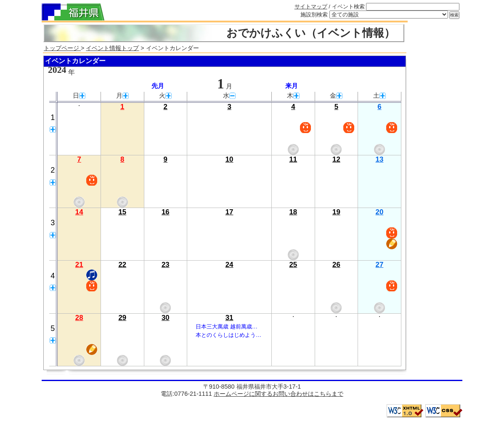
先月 (158, 86)
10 (229, 159)
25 (293, 265)
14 (79, 212)
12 (336, 159)
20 (380, 212)
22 (122, 265)
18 (293, 212)
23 (166, 265)
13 (380, 159)
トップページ (62, 48)
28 (79, 318)
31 (229, 318)
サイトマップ (311, 7)
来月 (292, 86)
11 (293, 159)
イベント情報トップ (112, 48)
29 (122, 318)
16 (166, 212)
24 (229, 265)
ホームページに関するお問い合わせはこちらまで (279, 394)
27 (380, 265)
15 (122, 212)
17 (229, 212)
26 (336, 265)
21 (79, 265)
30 (166, 318)
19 (336, 212)
